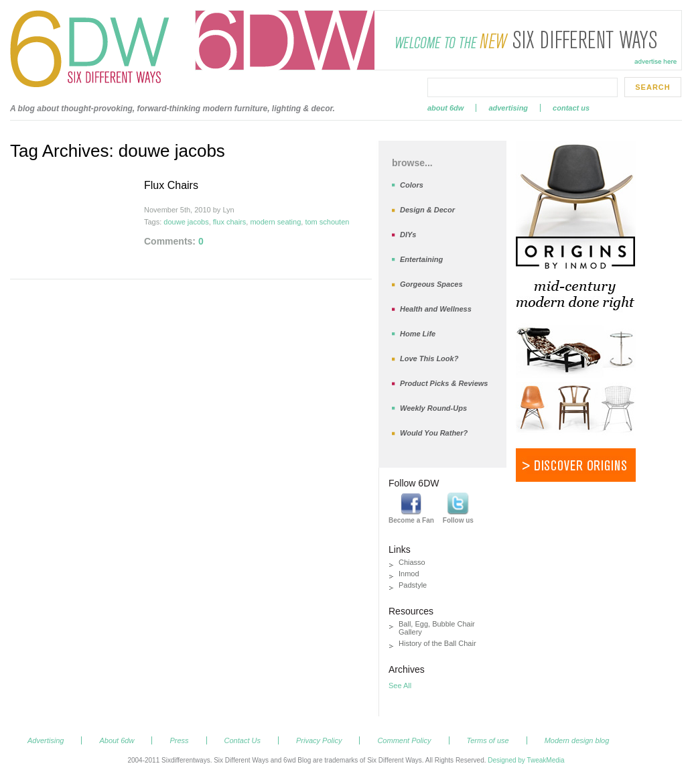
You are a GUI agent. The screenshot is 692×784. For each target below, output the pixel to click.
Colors (412, 185)
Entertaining (421, 259)
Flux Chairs (171, 185)
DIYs (408, 235)
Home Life (418, 334)
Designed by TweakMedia (526, 760)
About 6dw (445, 108)
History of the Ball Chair (437, 643)
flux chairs (230, 222)
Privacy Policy (319, 740)
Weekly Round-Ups (433, 408)
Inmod (409, 574)
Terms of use (488, 740)
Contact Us (571, 108)
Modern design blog (577, 740)
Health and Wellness (436, 309)
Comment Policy (404, 740)
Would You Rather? (434, 433)
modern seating (275, 222)
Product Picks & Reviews (444, 383)
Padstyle (413, 585)
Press (179, 740)
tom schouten (327, 222)
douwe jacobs (186, 222)
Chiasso (412, 562)
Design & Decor (427, 210)
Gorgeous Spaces (431, 284)
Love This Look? (429, 358)
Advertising (508, 108)
